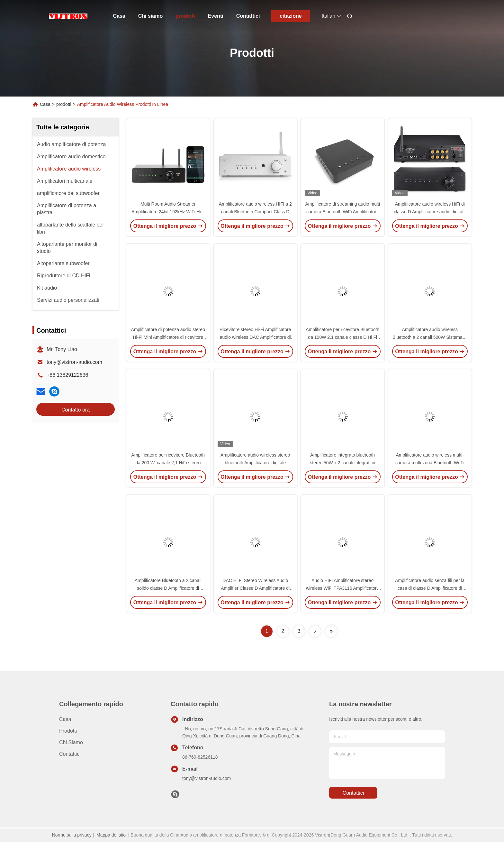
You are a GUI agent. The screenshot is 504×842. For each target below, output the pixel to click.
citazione (291, 16)
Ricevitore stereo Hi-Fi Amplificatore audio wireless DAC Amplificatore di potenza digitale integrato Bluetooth (255, 337)
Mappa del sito (111, 835)
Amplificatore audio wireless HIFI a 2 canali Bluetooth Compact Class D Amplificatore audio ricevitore (255, 212)
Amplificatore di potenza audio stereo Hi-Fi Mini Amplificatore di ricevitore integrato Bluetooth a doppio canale (168, 337)
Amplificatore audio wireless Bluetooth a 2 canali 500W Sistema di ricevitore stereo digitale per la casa (430, 337)
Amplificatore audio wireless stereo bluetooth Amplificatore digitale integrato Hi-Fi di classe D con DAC (255, 463)
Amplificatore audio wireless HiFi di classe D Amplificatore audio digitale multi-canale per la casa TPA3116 (430, 212)
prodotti (185, 16)
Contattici (248, 16)
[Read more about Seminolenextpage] (315, 631)
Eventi (216, 16)
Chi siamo (150, 16)
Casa (119, 16)
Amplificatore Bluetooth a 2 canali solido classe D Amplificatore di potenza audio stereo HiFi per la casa (168, 588)
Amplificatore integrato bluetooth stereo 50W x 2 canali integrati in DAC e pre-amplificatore (342, 463)
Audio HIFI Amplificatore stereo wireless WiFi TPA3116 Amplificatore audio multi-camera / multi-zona (342, 588)
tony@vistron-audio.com (74, 362)
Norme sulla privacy (72, 835)
